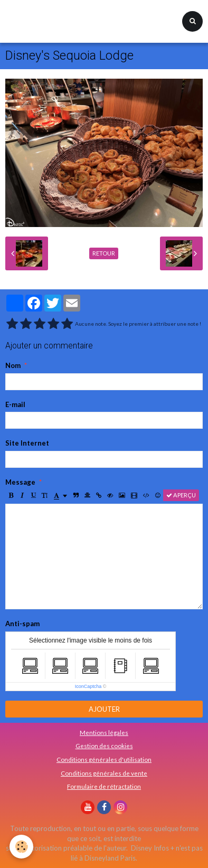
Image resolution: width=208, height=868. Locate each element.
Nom (13, 365)
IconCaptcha (88, 686)
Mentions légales (104, 732)
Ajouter (104, 709)
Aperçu (181, 495)
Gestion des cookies (104, 746)
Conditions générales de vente (104, 773)
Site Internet (27, 443)
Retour (104, 253)
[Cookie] (21, 847)
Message (20, 482)
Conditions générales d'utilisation (104, 759)
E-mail (15, 404)
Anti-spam (22, 624)
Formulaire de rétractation (104, 786)
